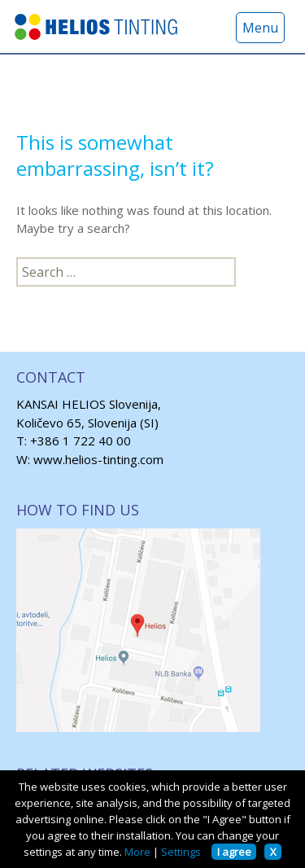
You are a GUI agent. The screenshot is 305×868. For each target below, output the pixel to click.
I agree (234, 852)
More (137, 852)
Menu (260, 28)
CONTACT (51, 377)
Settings (181, 852)
